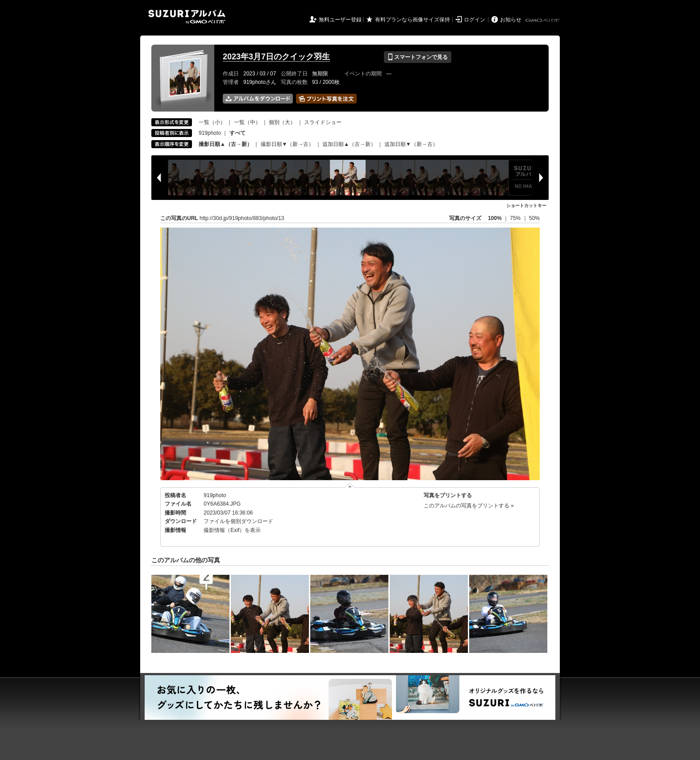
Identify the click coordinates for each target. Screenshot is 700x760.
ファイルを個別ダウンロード (238, 521)
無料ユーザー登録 (340, 20)
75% (516, 218)
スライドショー (323, 122)
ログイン (475, 20)
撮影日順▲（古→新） (225, 144)
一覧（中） (247, 122)
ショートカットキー (526, 206)
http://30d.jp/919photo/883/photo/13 (242, 218)
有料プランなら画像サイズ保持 (412, 20)
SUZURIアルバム (187, 17)
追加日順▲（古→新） (349, 144)
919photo (210, 133)
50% (534, 218)
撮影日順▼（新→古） (287, 144)
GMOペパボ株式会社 (543, 21)
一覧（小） (212, 122)
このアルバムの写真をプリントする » (469, 506)
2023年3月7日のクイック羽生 (276, 57)
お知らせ (511, 20)
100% (495, 218)
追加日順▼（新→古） (411, 144)
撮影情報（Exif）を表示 (232, 530)
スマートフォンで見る (418, 57)
